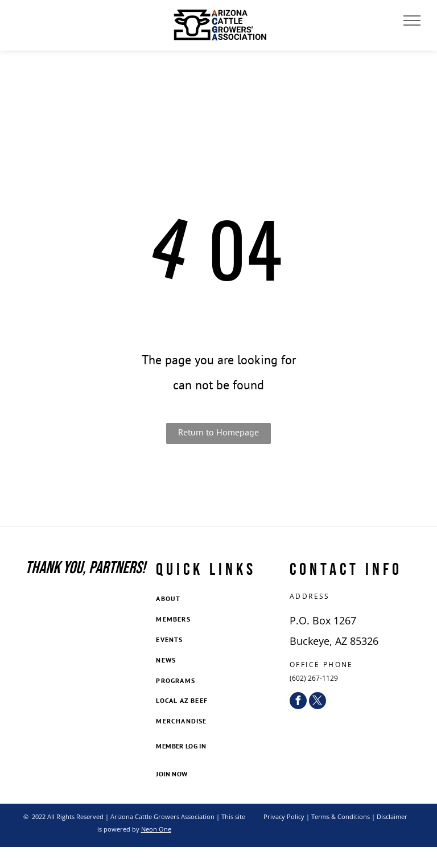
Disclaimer (392, 816)
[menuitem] (218, 600)
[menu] (412, 20)
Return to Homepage (218, 432)
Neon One (156, 829)
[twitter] (318, 701)
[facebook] (298, 701)
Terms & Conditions (341, 816)
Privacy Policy (284, 816)
